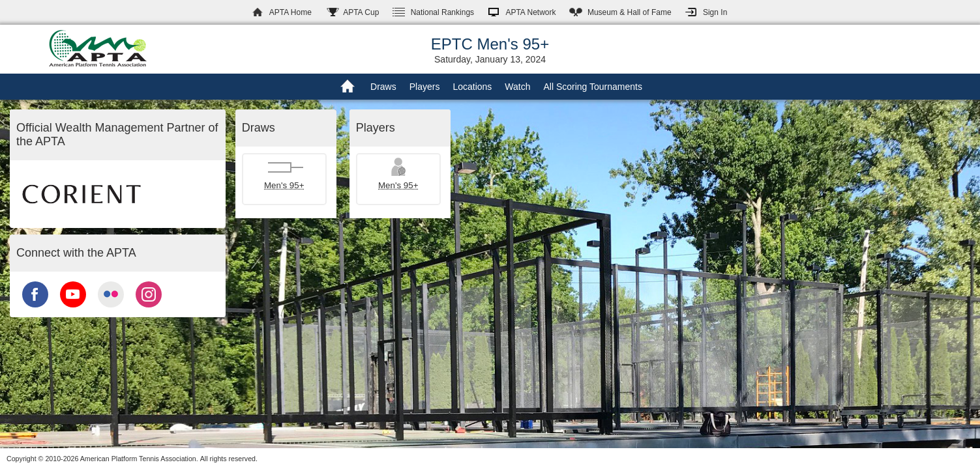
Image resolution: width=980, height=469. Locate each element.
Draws (383, 87)
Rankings (442, 12)
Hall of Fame (630, 12)
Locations (472, 87)
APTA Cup (361, 12)
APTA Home (290, 12)
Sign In (715, 12)
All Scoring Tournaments (592, 87)
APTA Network (530, 12)
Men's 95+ (284, 185)
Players (425, 87)
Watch (517, 87)
